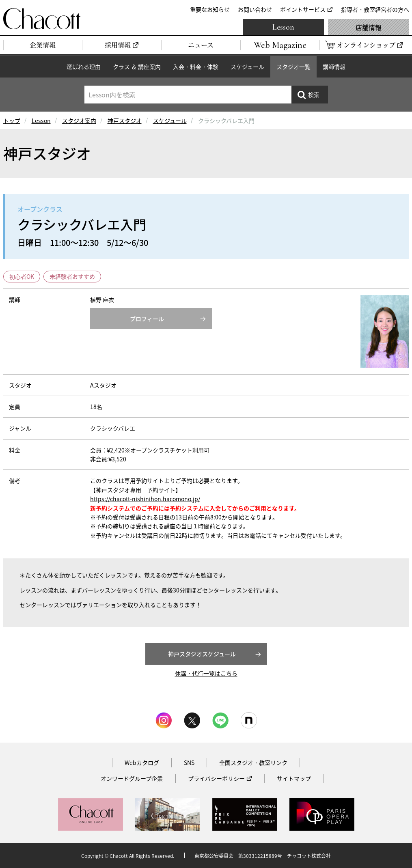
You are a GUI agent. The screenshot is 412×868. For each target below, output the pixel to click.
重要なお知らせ (210, 9)
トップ (12, 121)
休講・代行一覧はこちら (206, 673)
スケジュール (247, 67)
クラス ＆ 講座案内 (137, 67)
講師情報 (334, 67)
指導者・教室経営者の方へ (375, 9)
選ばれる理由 (84, 67)
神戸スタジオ (125, 121)
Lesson (283, 27)
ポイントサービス (303, 9)
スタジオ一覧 (293, 67)
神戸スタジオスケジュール (202, 654)
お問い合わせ (255, 9)
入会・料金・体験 (196, 67)
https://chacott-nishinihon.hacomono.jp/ (145, 499)
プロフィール (147, 319)
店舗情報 (369, 27)
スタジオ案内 (79, 121)
